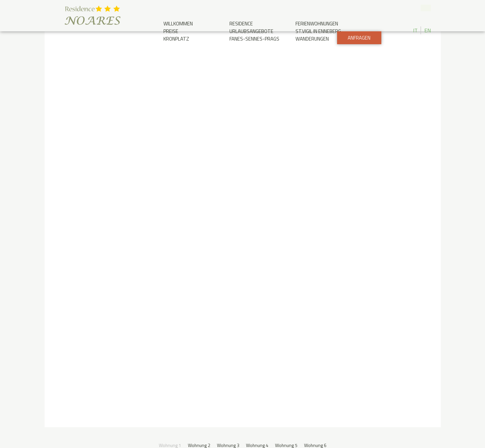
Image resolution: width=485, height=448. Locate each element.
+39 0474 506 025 (414, 8)
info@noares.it (223, 342)
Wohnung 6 (316, 66)
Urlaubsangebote (251, 31)
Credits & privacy (337, 413)
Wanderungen (312, 39)
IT (415, 30)
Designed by (398, 389)
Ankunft (109, 361)
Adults (330, 256)
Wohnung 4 (257, 66)
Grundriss (192, 198)
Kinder (374, 256)
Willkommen (178, 24)
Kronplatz (176, 39)
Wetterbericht (376, 322)
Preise (171, 31)
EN (428, 30)
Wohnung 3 (228, 66)
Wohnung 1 (169, 66)
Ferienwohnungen (317, 24)
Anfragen (359, 55)
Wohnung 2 (199, 66)
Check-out (222, 256)
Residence (241, 24)
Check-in (126, 256)
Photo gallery (329, 322)
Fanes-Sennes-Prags (254, 39)
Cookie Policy (143, 436)
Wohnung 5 (287, 66)
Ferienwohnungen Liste (275, 198)
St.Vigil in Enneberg (318, 31)
